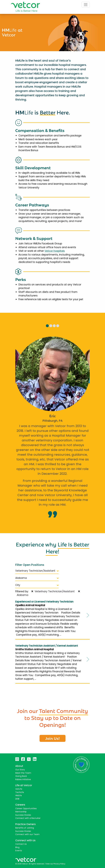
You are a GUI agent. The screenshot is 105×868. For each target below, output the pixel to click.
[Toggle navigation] (86, 5)
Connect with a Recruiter (28, 818)
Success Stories (23, 815)
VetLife (19, 789)
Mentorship (21, 812)
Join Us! (52, 738)
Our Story (20, 770)
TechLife (20, 792)
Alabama (37, 578)
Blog (17, 847)
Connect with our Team (27, 834)
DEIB (17, 799)
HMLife (19, 795)
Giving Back (21, 776)
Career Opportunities (26, 808)
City (37, 585)
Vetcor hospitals (55, 251)
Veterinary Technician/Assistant (37, 571)
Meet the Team (23, 773)
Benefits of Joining (25, 828)
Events (19, 851)
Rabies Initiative (23, 779)
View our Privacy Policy (56, 864)
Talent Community (63, 710)
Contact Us (21, 844)
